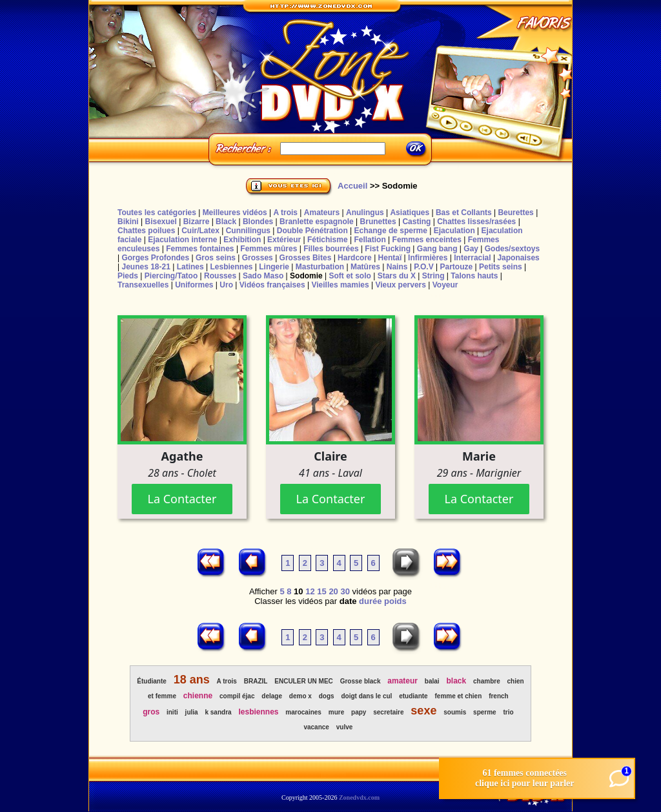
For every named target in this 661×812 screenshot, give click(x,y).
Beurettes (515, 213)
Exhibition (242, 240)
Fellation (370, 240)
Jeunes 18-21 (146, 267)
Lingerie (274, 267)
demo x (300, 696)
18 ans (192, 680)
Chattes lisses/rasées (476, 222)
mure (336, 712)
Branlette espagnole (317, 222)
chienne (198, 696)
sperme (485, 712)
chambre (487, 681)
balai (432, 681)
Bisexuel (160, 222)
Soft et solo (350, 276)
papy (359, 712)
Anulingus (365, 213)
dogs (327, 696)
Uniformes (194, 285)
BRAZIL (256, 681)
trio (509, 712)
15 (321, 591)
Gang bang (437, 249)
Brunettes (378, 222)
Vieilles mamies (340, 285)
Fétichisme (328, 240)
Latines (190, 267)
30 (345, 591)
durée (370, 601)
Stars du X (397, 276)
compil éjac (237, 696)
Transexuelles (143, 285)
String (433, 276)
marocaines (303, 712)
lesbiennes (258, 712)
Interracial (472, 258)
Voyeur (445, 285)
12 (310, 591)
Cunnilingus (248, 231)
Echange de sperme (391, 231)
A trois (285, 213)
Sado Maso (263, 276)
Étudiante (152, 681)
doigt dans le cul (366, 696)
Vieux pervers (401, 285)
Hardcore (355, 258)
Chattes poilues (146, 231)
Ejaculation (454, 231)
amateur (402, 681)
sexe (423, 711)
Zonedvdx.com (359, 797)
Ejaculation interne (182, 240)
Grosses (258, 258)
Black (226, 222)
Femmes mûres (269, 249)
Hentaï (390, 258)
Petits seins (501, 267)
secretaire (388, 712)
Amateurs (322, 213)
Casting (416, 222)
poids (395, 601)
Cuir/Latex (200, 231)
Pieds (128, 276)
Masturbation (320, 267)
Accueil (352, 186)
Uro (226, 285)
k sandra (218, 712)
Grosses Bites (306, 258)
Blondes (258, 222)
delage (272, 696)
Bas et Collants (464, 213)
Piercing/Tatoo (171, 276)
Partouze (456, 267)
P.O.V (423, 267)
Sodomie (306, 276)
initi (172, 712)
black (457, 681)
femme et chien (458, 696)
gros (151, 712)
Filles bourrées (331, 249)
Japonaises (518, 258)
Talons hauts (474, 276)
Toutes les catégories (157, 213)
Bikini (128, 222)
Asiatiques (410, 213)
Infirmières (428, 258)
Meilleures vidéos (235, 213)
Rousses (220, 276)
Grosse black (361, 681)
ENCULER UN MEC (304, 681)
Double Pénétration (312, 231)
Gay (471, 249)
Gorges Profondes (155, 258)
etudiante (413, 696)
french (499, 696)
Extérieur (284, 240)
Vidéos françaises (272, 285)
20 (333, 591)
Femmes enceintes (427, 240)
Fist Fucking (388, 249)
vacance (316, 727)
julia (192, 712)
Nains (397, 267)
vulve (345, 727)
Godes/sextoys (512, 249)
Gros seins (216, 258)
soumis (455, 712)
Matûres (365, 267)
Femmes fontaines (200, 249)
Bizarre (197, 222)
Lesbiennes (231, 267)
